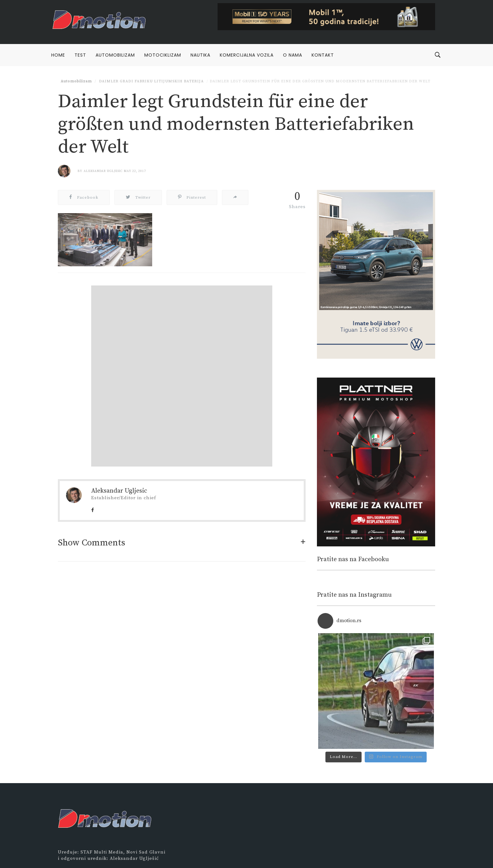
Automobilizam (115, 55)
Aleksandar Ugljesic (103, 171)
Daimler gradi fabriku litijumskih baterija (151, 81)
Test (80, 55)
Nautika (200, 55)
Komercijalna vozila (247, 55)
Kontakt (323, 55)
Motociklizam (163, 55)
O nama (293, 55)
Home (58, 55)
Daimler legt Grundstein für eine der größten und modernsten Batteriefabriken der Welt (320, 81)
